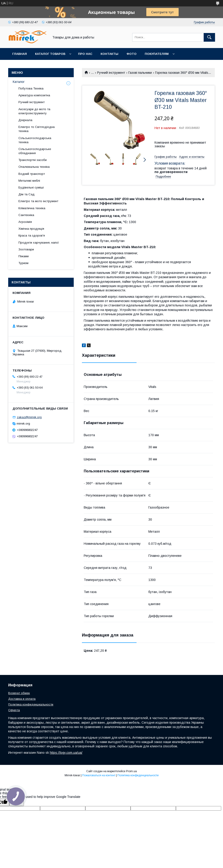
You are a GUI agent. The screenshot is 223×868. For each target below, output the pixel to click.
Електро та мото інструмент (38, 201)
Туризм (23, 263)
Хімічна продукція (31, 229)
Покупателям (157, 54)
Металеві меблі (29, 181)
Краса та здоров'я (32, 235)
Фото (132, 54)
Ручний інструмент (111, 73)
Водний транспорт (32, 174)
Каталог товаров (50, 54)
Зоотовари (26, 249)
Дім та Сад (27, 194)
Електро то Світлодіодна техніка (37, 129)
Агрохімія (25, 222)
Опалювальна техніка (34, 167)
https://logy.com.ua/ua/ (66, 753)
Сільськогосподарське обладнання (35, 151)
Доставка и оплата (22, 699)
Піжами (24, 256)
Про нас (85, 54)
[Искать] (209, 37)
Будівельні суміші (31, 187)
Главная (20, 54)
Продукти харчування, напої (39, 243)
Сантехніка (26, 215)
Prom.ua (131, 771)
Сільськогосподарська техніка (35, 140)
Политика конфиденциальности (31, 704)
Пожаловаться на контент (99, 775)
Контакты (109, 54)
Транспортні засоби (33, 160)
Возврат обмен (19, 693)
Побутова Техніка (31, 88)
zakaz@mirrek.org (29, 417)
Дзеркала (25, 120)
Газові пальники (140, 73)
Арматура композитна (34, 95)
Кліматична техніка (32, 208)
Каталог (19, 82)
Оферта (14, 710)
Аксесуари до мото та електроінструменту (34, 111)
